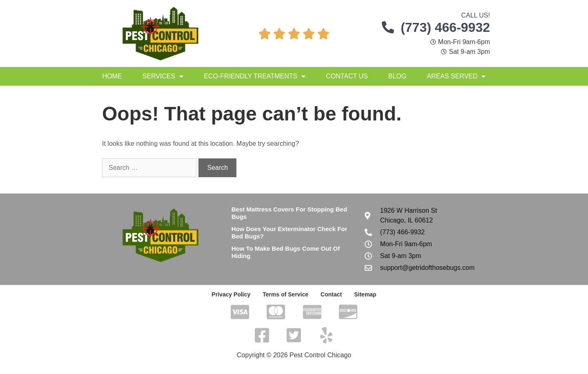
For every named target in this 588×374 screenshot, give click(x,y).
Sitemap (365, 294)
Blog (397, 76)
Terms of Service (285, 294)
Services (163, 76)
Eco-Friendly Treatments (255, 76)
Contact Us (347, 76)
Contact (331, 294)
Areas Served (456, 76)
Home (112, 76)
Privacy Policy (231, 294)
